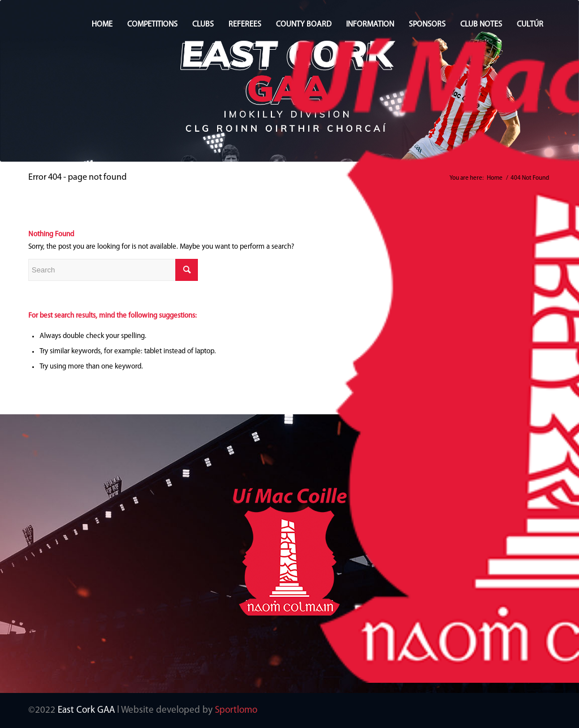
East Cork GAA (86, 710)
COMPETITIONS (152, 25)
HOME (102, 25)
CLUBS (203, 25)
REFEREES (245, 25)
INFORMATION (370, 25)
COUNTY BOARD (304, 25)
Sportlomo (236, 710)
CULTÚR (530, 25)
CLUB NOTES (481, 25)
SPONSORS (427, 25)
